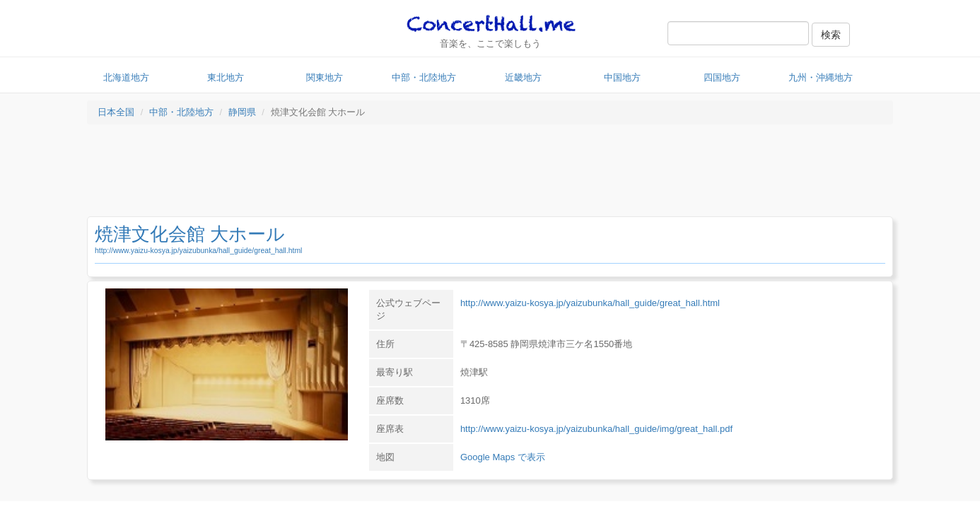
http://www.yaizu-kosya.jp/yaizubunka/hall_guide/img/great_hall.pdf (596, 429)
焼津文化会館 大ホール (190, 234)
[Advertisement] (490, 174)
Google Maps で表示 (503, 457)
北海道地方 (126, 77)
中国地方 (622, 77)
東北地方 (226, 77)
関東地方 (325, 77)
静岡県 (242, 112)
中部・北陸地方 (424, 77)
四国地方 (722, 77)
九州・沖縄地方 (821, 77)
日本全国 (116, 112)
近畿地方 (523, 77)
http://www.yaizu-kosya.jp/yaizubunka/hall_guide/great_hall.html (198, 251)
